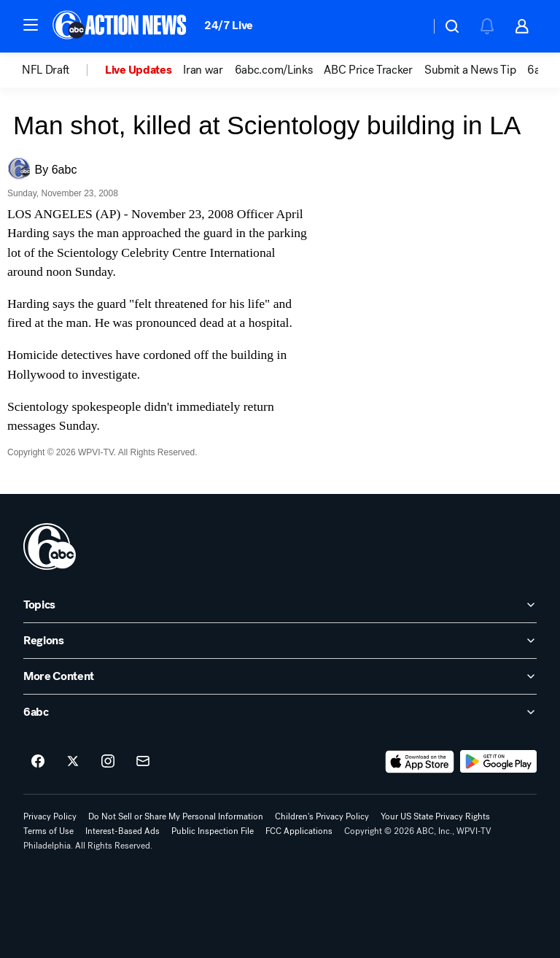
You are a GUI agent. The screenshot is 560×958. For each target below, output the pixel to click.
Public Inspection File (213, 831)
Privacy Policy (50, 816)
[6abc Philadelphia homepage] (121, 26)
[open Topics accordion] (280, 605)
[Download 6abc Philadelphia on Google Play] (498, 762)
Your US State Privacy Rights (435, 816)
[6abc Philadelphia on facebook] (38, 762)
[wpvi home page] (50, 546)
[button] (31, 25)
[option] (63, 70)
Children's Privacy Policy (322, 816)
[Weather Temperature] (407, 26)
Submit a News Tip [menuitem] (470, 70)
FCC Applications (299, 831)
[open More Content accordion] (280, 676)
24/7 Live (229, 25)
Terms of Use (48, 831)
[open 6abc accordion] (280, 712)
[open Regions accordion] (280, 641)
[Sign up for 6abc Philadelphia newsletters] (143, 762)
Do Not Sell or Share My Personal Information (176, 816)
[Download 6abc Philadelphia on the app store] (420, 762)
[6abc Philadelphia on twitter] (73, 762)
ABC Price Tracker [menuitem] (368, 70)
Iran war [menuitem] (203, 70)
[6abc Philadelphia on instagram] (108, 762)
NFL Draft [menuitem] (46, 70)
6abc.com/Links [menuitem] (274, 70)
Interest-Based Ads (122, 831)
